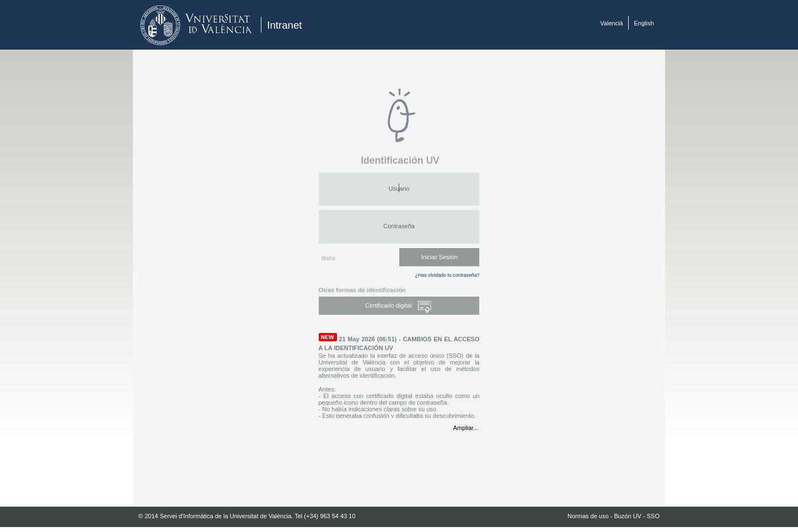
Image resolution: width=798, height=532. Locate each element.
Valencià (611, 23)
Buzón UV (628, 516)
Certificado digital (399, 306)
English (644, 23)
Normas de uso (588, 516)
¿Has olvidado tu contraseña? (448, 275)
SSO (653, 516)
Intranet (284, 25)
